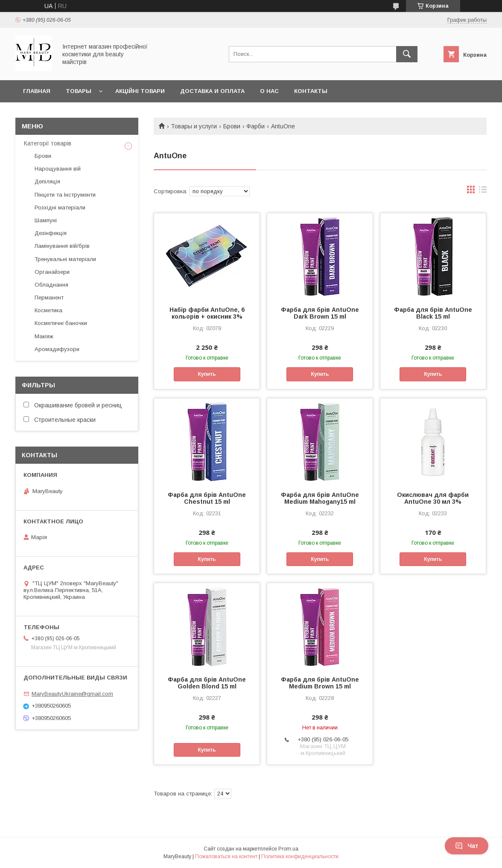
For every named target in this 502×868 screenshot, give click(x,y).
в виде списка (483, 192)
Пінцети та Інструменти (65, 195)
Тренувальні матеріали (65, 259)
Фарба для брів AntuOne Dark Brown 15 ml (320, 313)
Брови (232, 126)
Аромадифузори (57, 349)
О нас (269, 91)
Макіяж (44, 336)
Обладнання (51, 285)
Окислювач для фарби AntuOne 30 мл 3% (433, 498)
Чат (467, 846)
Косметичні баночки (61, 323)
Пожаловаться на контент (226, 856)
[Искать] (407, 54)
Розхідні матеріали (60, 208)
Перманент (49, 298)
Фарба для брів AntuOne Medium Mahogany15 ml (320, 498)
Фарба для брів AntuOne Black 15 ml (433, 313)
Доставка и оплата (212, 91)
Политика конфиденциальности (300, 856)
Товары (79, 91)
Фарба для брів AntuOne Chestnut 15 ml (207, 498)
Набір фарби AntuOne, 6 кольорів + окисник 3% (207, 313)
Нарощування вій (58, 169)
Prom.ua (288, 849)
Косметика (48, 310)
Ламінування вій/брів (62, 246)
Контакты (311, 91)
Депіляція (47, 181)
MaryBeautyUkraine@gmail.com (72, 694)
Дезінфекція (51, 233)
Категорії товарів (48, 143)
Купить (207, 374)
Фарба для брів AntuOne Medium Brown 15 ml (320, 683)
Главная (37, 91)
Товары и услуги (194, 126)
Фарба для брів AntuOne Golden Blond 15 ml (207, 683)
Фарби (255, 126)
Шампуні (46, 220)
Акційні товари (140, 91)
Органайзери (52, 272)
